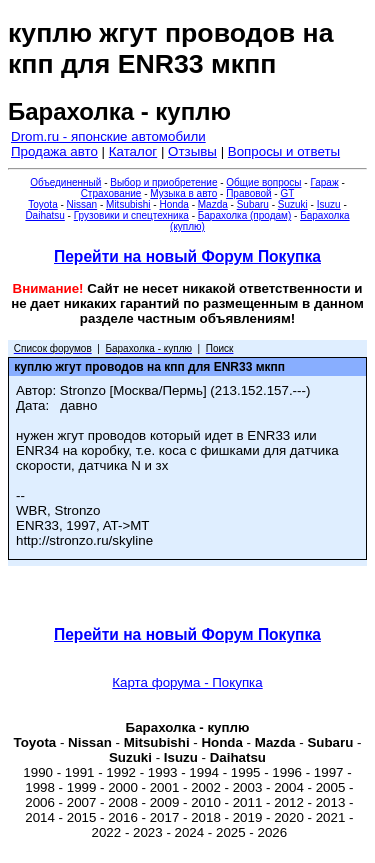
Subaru (253, 204)
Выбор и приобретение (163, 182)
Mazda (213, 204)
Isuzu (329, 204)
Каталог (133, 151)
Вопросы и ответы (284, 151)
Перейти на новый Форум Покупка (187, 256)
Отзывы (192, 151)
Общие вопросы (263, 182)
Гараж (324, 182)
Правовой (248, 193)
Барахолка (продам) (245, 215)
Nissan (82, 204)
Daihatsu (44, 215)
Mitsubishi (128, 204)
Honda (173, 204)
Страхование (111, 193)
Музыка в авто (183, 193)
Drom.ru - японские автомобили (108, 136)
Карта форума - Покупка (187, 682)
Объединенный (65, 182)
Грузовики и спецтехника (131, 215)
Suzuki (293, 204)
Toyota (42, 204)
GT (287, 193)
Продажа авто (54, 151)
